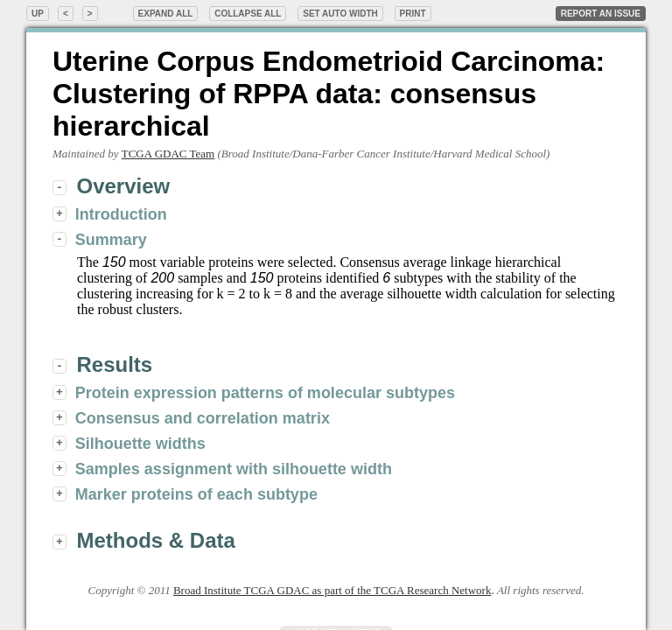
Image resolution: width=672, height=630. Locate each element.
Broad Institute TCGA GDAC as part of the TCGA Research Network (332, 590)
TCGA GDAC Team (168, 154)
